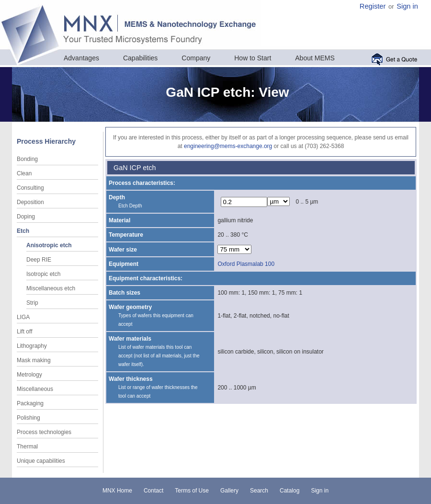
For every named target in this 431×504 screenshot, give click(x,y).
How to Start (253, 58)
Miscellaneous (35, 389)
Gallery (229, 491)
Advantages (81, 58)
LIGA (23, 317)
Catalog (289, 491)
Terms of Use (192, 491)
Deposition (30, 202)
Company (196, 58)
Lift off (24, 332)
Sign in (407, 6)
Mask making (34, 360)
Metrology (29, 375)
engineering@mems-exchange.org (228, 146)
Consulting (30, 188)
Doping (26, 217)
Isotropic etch (43, 274)
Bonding (27, 159)
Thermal (27, 447)
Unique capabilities (41, 461)
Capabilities (140, 58)
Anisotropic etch (49, 245)
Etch (23, 231)
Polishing (28, 418)
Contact (153, 491)
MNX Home (117, 491)
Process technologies (44, 432)
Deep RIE (39, 260)
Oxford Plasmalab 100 (246, 264)
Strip (32, 303)
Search (259, 491)
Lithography (32, 346)
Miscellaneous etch (51, 288)
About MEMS (315, 58)
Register (373, 6)
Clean (24, 173)
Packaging (30, 403)
